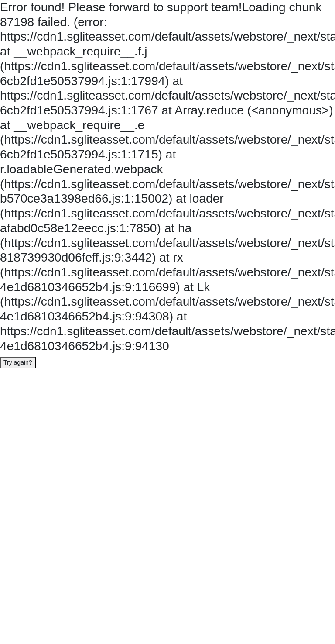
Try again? (18, 362)
